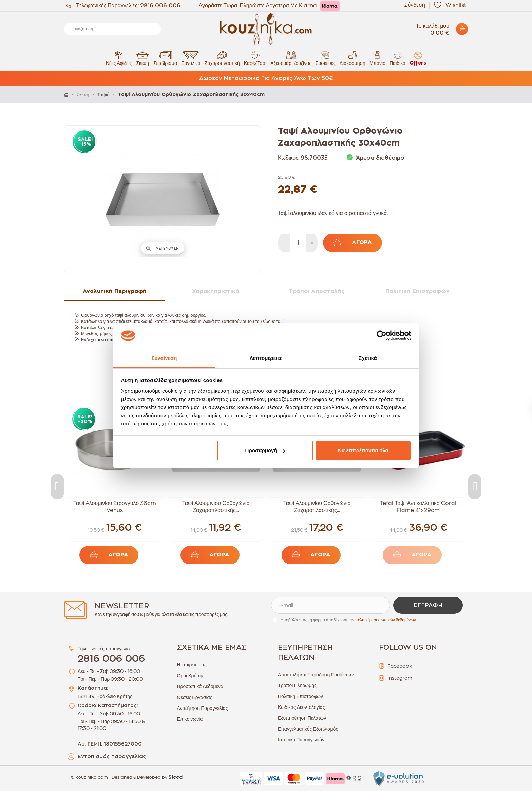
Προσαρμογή (265, 450)
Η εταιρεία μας (192, 665)
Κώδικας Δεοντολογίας (301, 707)
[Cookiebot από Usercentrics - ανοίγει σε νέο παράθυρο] (382, 336)
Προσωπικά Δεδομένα (200, 686)
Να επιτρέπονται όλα (363, 450)
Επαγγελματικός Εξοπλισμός (308, 729)
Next (475, 487)
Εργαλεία (191, 58)
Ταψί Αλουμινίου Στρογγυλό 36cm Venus (115, 507)
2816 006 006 (160, 6)
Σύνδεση (415, 5)
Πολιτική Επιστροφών (300, 696)
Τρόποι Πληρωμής (297, 685)
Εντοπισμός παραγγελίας (112, 757)
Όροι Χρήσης (191, 676)
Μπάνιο (377, 58)
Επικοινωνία (190, 719)
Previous (57, 487)
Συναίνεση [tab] (164, 358)
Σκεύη (142, 58)
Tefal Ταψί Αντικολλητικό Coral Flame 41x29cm (418, 507)
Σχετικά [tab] (368, 358)
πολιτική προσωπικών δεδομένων (386, 620)
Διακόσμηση (353, 58)
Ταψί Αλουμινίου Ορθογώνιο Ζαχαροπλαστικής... (216, 507)
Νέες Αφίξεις (119, 58)
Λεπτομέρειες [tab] (266, 358)
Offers (418, 58)
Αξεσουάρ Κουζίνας (291, 58)
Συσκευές (326, 58)
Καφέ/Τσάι (255, 58)
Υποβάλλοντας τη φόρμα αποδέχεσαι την (348, 620)
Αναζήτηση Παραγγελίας (203, 708)
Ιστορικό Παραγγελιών (301, 740)
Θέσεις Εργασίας (195, 697)
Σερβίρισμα (165, 58)
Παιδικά (397, 58)
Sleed (175, 777)
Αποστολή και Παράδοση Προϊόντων (316, 675)
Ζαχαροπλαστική (222, 58)
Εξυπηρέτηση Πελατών (302, 718)
